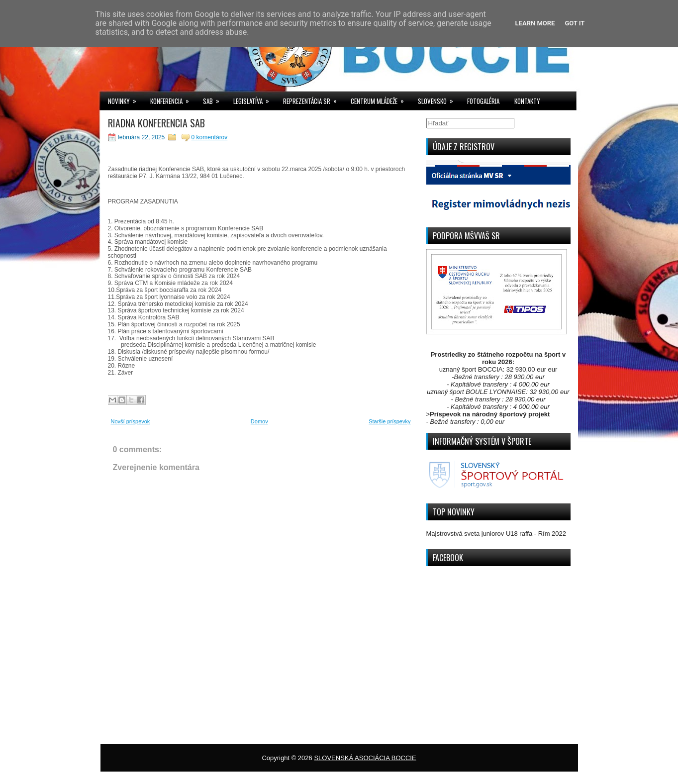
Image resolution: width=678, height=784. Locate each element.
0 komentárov (210, 137)
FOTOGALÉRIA (483, 101)
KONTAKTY (527, 101)
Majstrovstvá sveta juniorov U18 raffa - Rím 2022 (496, 534)
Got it (575, 23)
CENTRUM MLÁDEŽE (381, 99)
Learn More (535, 23)
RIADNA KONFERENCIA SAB (156, 123)
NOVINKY (125, 99)
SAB (214, 99)
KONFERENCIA (173, 99)
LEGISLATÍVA (254, 99)
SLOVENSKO (439, 99)
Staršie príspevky (389, 421)
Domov (259, 421)
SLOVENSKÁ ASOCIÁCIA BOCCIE (365, 758)
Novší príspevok (131, 421)
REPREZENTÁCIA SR (313, 99)
